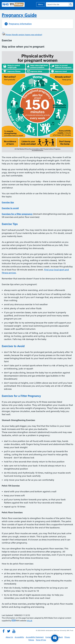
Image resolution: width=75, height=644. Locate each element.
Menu (41, 4)
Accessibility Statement (35, 637)
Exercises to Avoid (13, 346)
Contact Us (50, 637)
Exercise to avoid (10, 208)
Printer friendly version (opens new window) (22, 35)
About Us (9, 637)
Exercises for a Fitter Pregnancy (21, 396)
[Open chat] (55, 638)
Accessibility (19, 637)
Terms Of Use (41, 640)
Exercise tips (8, 202)
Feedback (59, 637)
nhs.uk (30, 621)
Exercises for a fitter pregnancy (17, 214)
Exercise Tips (10, 224)
